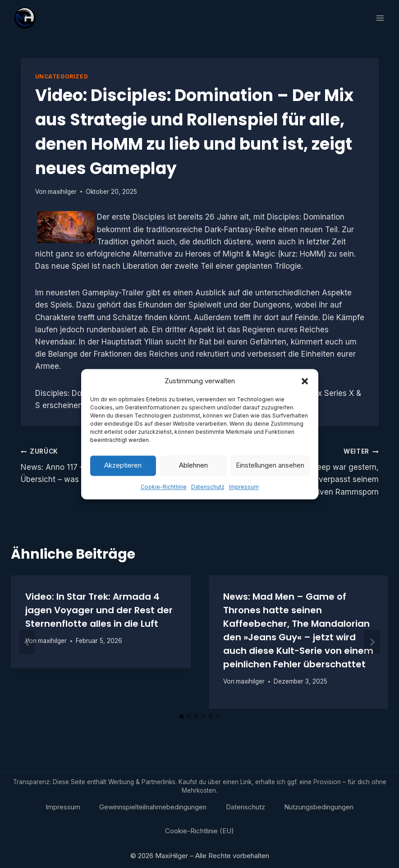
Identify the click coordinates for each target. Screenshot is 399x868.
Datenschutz (208, 501)
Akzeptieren (123, 480)
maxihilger (62, 192)
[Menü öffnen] (380, 18)
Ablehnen (193, 480)
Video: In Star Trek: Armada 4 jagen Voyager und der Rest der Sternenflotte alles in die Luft (99, 610)
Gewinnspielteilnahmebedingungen (153, 807)
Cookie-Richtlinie (164, 501)
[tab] (182, 716)
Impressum (244, 501)
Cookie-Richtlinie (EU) (199, 831)
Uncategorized (62, 76)
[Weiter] (372, 642)
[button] (305, 395)
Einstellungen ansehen (270, 480)
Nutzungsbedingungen (319, 807)
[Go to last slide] (27, 642)
